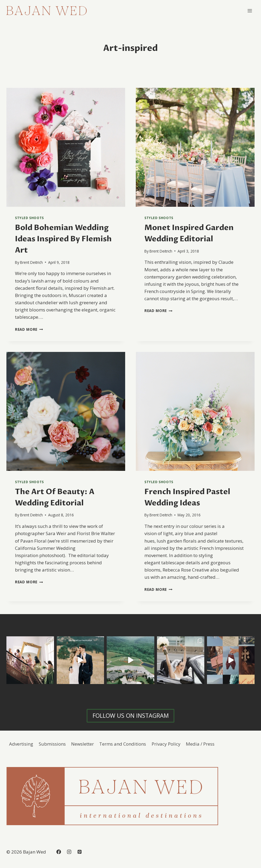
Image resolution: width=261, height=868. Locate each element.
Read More (29, 329)
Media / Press (200, 744)
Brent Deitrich (31, 262)
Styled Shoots (29, 218)
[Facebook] (59, 852)
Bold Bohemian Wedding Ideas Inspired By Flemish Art (63, 239)
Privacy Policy (166, 744)
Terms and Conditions (123, 744)
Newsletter (82, 744)
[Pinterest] (79, 852)
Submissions (52, 744)
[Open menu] (250, 11)
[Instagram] (69, 852)
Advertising (21, 744)
